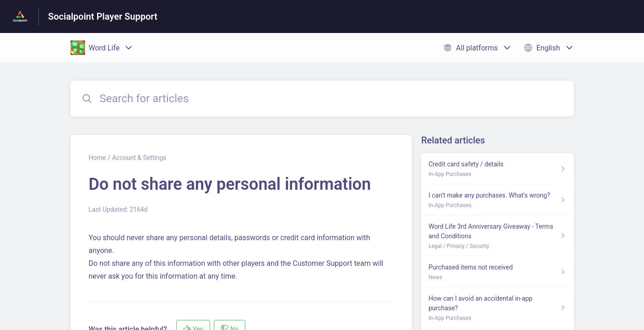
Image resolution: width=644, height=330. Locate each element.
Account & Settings (139, 158)
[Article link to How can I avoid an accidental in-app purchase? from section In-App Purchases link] (497, 308)
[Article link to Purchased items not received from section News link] (497, 272)
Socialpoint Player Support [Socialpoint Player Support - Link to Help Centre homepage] (103, 16)
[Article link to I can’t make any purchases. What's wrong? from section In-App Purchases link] (497, 200)
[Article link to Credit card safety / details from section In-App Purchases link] (497, 169)
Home (97, 158)
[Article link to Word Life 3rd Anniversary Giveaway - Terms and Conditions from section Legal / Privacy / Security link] (497, 236)
